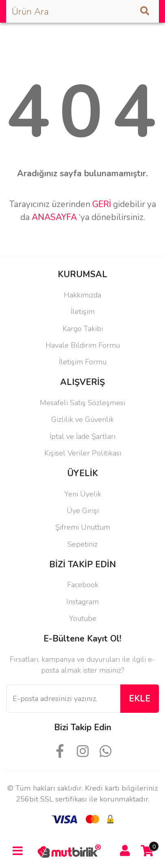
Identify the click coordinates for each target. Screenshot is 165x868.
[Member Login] (125, 851)
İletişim (83, 312)
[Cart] (148, 851)
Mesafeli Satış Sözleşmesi (82, 403)
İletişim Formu (83, 362)
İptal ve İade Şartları (82, 436)
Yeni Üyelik (83, 494)
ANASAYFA (54, 217)
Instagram (82, 602)
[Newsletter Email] (63, 699)
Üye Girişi (83, 511)
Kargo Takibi (83, 329)
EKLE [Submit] (140, 699)
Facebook (83, 585)
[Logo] (71, 850)
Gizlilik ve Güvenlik (82, 419)
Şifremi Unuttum (83, 527)
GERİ (102, 204)
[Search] (82, 11)
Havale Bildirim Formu (83, 345)
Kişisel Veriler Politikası (83, 453)
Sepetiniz (82, 544)
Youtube (83, 618)
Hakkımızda (82, 295)
